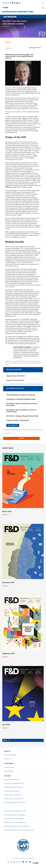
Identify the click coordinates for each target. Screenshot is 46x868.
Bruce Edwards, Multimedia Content (15, 803)
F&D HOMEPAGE (13, 425)
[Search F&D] (22, 433)
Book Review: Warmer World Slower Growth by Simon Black (22, 405)
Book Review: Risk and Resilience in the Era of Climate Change (21, 411)
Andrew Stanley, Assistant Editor (14, 799)
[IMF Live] (5, 7)
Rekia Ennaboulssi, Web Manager (14, 819)
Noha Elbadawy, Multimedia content (15, 811)
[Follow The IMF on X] (3, 3)
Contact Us (8, 759)
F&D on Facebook (9, 767)
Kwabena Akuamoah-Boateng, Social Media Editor (19, 830)
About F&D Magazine (10, 755)
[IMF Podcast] (15, 3)
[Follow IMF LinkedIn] (7, 3)
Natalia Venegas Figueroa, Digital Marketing (17, 827)
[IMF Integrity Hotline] (20, 3)
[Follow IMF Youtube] (13, 3)
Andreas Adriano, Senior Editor (13, 787)
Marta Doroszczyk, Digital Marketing (15, 823)
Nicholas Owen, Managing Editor (14, 784)
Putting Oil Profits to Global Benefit (18, 420)
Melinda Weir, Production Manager (15, 815)
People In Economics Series (15, 380)
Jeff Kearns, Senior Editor (12, 791)
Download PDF (35, 48)
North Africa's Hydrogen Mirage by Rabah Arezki (22, 416)
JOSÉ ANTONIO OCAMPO (13, 24)
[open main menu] (43, 4)
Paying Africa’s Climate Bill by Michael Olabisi (21, 399)
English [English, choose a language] (9, 43)
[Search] (43, 8)
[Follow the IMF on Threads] (11, 3)
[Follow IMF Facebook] (5, 3)
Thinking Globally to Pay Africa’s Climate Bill (21, 395)
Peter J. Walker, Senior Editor (13, 795)
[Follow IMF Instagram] (9, 3)
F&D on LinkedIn (9, 771)
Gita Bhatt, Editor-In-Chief (12, 780)
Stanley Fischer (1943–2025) (16, 376)
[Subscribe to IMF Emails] (17, 3)
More (7, 740)
